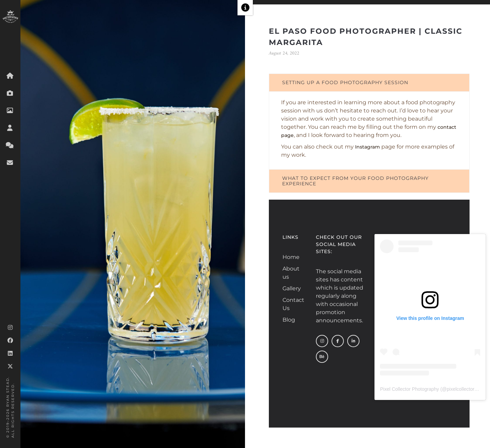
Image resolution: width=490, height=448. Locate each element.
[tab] (369, 83)
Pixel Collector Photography (409, 389)
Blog (289, 320)
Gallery (290, 288)
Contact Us (290, 304)
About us (290, 273)
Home (290, 257)
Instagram (367, 147)
